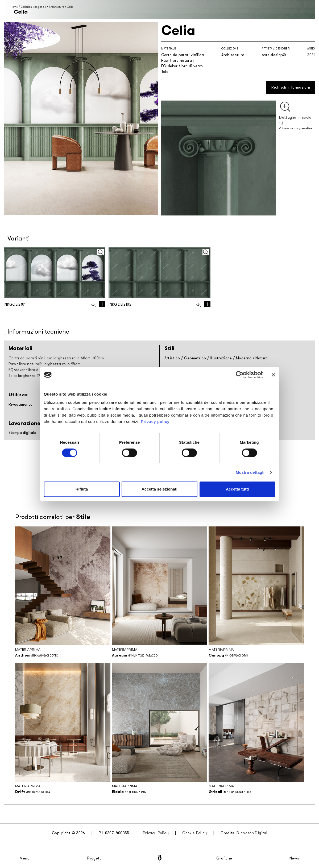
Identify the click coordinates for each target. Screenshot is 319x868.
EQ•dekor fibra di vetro (182, 66)
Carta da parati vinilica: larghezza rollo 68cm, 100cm (56, 358)
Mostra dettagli (250, 472)
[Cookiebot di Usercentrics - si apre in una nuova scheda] (240, 375)
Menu (25, 858)
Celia (70, 7)
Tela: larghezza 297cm (28, 376)
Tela (165, 72)
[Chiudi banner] (274, 375)
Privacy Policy (156, 833)
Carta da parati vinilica (183, 55)
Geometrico (195, 358)
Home (14, 7)
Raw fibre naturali (178, 61)
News (294, 858)
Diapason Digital (252, 833)
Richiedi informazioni (291, 87)
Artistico (172, 358)
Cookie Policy (195, 833)
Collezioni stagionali (33, 7)
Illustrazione (221, 358)
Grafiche (224, 858)
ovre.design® (274, 55)
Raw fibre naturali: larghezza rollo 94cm (45, 364)
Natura (262, 358)
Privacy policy (155, 421)
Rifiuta (82, 489)
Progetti (95, 858)
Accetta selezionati (159, 489)
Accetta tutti (237, 489)
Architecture (57, 7)
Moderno (244, 358)
